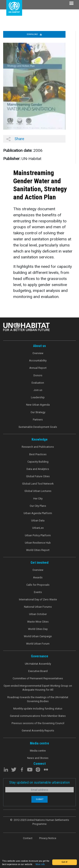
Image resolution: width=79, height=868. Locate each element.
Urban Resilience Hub (38, 543)
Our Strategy (38, 412)
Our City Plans (38, 506)
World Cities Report (38, 550)
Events (38, 592)
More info (40, 864)
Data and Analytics (38, 469)
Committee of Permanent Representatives (38, 678)
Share (15, 139)
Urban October (38, 614)
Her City (38, 498)
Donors (38, 375)
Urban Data (38, 520)
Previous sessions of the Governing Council (38, 723)
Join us (38, 390)
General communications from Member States (38, 716)
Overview (38, 353)
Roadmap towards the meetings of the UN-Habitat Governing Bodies (38, 699)
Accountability (38, 360)
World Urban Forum (38, 644)
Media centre (38, 751)
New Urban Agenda (38, 405)
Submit (40, 799)
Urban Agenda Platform (38, 513)
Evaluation (38, 383)
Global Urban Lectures (38, 491)
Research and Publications (38, 447)
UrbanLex (38, 528)
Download (34, 34)
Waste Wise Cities (38, 622)
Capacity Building (38, 462)
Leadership (38, 397)
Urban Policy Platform (38, 535)
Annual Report (38, 368)
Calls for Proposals (38, 585)
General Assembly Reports (38, 731)
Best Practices (38, 454)
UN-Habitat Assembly (38, 664)
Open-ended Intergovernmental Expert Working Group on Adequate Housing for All (38, 688)
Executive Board (38, 671)
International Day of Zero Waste (38, 599)
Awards (38, 577)
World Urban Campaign (38, 636)
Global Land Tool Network (38, 484)
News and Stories (38, 758)
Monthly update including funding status (38, 709)
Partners (38, 420)
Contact (28, 838)
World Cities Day (38, 629)
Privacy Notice (48, 838)
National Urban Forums (38, 607)
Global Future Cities (38, 476)
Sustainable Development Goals (38, 427)
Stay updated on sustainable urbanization (39, 782)
